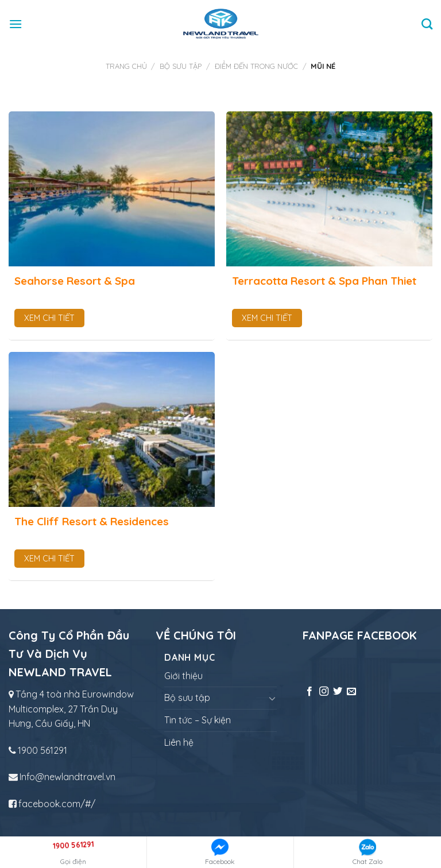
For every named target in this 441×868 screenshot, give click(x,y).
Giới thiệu (183, 676)
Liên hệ (179, 742)
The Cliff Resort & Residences (92, 521)
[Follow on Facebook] (310, 692)
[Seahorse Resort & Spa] (112, 189)
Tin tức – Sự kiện (198, 720)
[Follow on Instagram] (324, 692)
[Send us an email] (351, 692)
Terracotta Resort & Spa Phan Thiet (324, 281)
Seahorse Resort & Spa (75, 281)
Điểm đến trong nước (256, 66)
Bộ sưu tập (181, 66)
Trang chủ (126, 66)
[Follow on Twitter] (338, 692)
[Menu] (16, 24)
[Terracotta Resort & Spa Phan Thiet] (329, 189)
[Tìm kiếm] (427, 24)
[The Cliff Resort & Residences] (112, 429)
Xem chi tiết (49, 318)
